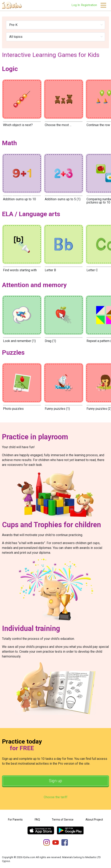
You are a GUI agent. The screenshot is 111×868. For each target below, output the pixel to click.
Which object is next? (18, 125)
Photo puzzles (13, 409)
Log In (76, 5)
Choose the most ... (58, 125)
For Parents (15, 820)
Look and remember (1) (19, 341)
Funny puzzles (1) (57, 409)
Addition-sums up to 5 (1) (63, 199)
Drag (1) (50, 341)
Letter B (50, 270)
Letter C (92, 270)
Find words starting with (20, 270)
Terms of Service (63, 820)
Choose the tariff (56, 797)
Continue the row (98, 125)
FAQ (37, 820)
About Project (94, 820)
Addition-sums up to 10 (19, 199)
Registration (89, 5)
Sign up (56, 781)
